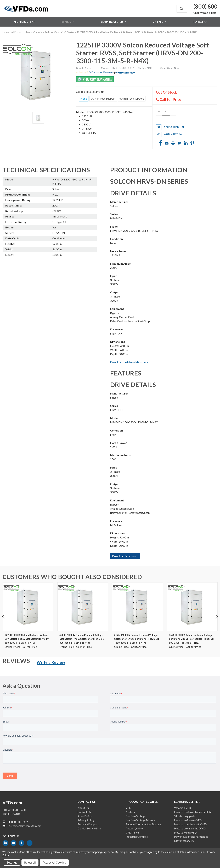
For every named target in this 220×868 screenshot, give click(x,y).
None (84, 98)
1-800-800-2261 (19, 822)
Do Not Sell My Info (89, 828)
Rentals (200, 22)
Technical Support (88, 824)
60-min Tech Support (132, 98)
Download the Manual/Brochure (129, 362)
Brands (68, 22)
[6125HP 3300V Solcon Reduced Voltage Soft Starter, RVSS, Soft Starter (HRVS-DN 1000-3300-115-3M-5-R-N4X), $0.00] (137, 607)
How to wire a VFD (185, 832)
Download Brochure (124, 556)
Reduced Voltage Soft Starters (143, 824)
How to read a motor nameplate (193, 812)
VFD (128, 808)
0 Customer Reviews (101, 72)
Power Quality (134, 828)
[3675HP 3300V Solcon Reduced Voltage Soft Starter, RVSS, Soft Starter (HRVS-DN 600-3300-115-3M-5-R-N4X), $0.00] (192, 607)
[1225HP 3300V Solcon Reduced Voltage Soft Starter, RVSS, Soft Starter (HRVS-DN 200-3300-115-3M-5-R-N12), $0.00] (28, 607)
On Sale (159, 22)
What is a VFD (183, 808)
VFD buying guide (185, 816)
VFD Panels (133, 832)
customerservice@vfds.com (25, 826)
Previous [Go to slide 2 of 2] (4, 620)
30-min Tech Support (103, 98)
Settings (12, 863)
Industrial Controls (137, 837)
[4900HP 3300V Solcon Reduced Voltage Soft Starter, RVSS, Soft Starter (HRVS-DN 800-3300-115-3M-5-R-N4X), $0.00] (83, 607)
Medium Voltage (136, 816)
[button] (125, 72)
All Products (24, 22)
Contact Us (84, 812)
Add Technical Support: (90, 92)
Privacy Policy (86, 820)
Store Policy (85, 816)
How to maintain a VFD (188, 820)
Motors (130, 812)
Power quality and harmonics (191, 837)
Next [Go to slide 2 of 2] (216, 620)
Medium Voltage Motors (140, 820)
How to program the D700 (190, 828)
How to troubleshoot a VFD (191, 824)
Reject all (30, 863)
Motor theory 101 (185, 841)
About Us (83, 808)
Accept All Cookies (54, 863)
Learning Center (113, 22)
